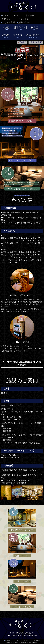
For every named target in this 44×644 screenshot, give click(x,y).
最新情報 (30, 16)
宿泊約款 (8, 640)
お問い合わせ (24, 22)
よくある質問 (8, 22)
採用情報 (37, 640)
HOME (5, 16)
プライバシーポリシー (23, 640)
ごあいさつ (17, 16)
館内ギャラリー (10, 19)
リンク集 (24, 19)
